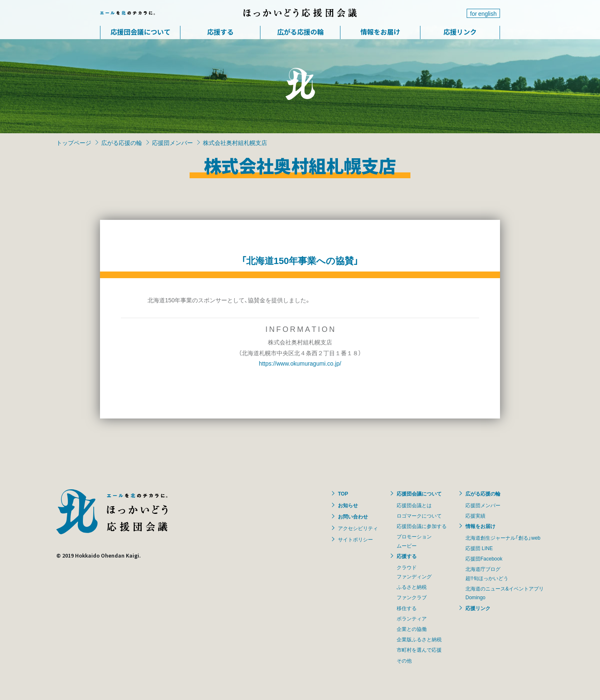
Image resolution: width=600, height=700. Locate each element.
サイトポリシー (355, 539)
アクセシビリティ (358, 528)
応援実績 (475, 516)
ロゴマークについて (419, 516)
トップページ (74, 142)
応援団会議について (140, 32)
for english (483, 13)
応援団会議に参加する (422, 526)
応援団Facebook (484, 558)
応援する (220, 32)
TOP (343, 493)
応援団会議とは (414, 505)
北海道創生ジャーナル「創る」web (503, 538)
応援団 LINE (479, 548)
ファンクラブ (412, 597)
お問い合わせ (353, 516)
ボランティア (412, 618)
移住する (407, 608)
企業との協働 (412, 629)
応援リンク (460, 32)
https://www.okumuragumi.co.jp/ (300, 363)
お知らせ (348, 505)
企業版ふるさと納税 (419, 639)
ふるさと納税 (412, 587)
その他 (404, 660)
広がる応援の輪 (300, 32)
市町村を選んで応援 (419, 650)
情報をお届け (380, 32)
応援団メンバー (172, 142)
